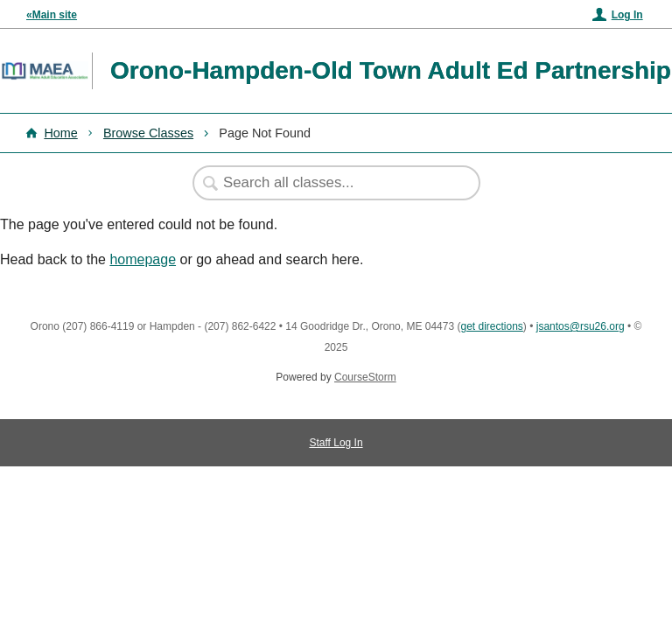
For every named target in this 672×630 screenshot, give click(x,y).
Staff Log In (336, 443)
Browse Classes (148, 133)
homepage (143, 259)
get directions (491, 326)
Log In (627, 15)
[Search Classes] (327, 183)
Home (60, 133)
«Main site (52, 15)
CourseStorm (365, 377)
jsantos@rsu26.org (581, 326)
